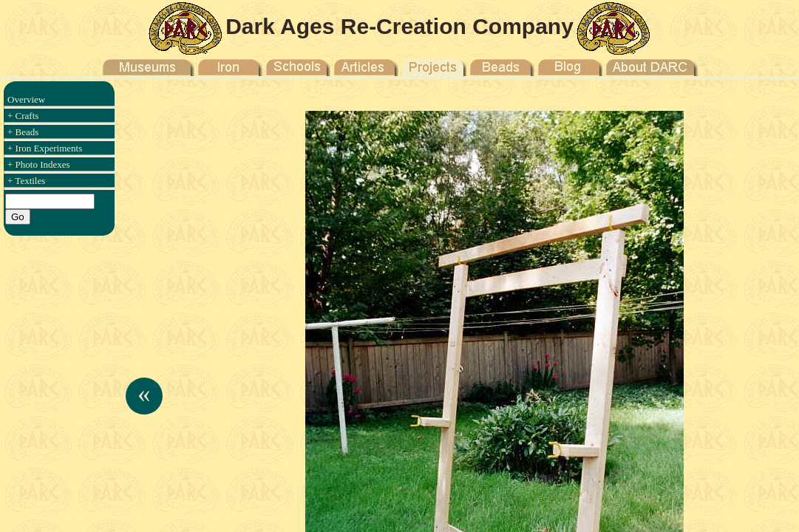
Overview (26, 99)
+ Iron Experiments (45, 148)
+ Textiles (26, 181)
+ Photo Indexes (39, 164)
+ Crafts (23, 116)
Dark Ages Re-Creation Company (399, 26)
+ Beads (23, 132)
